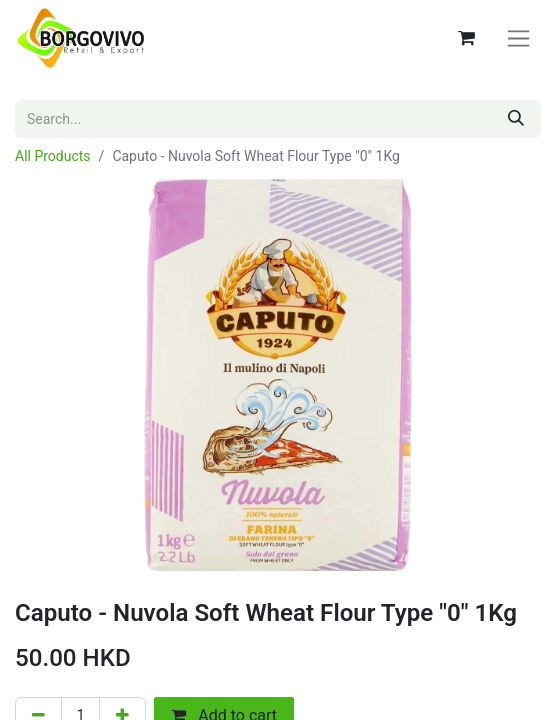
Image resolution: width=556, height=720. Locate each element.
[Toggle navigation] (518, 38)
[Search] (516, 119)
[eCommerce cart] (466, 38)
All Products (53, 156)
